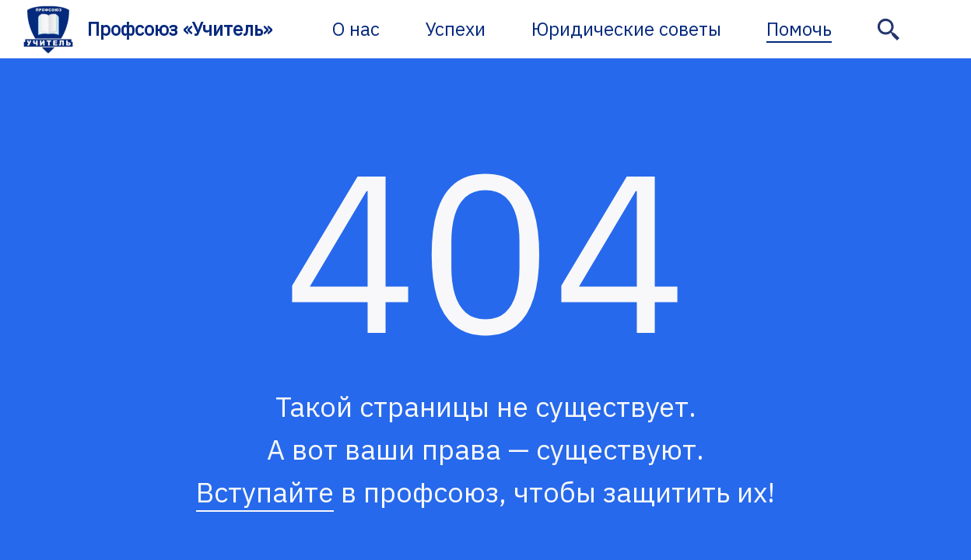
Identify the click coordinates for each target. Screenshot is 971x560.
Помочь (799, 29)
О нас (356, 29)
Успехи (456, 29)
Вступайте (265, 492)
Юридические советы (626, 29)
